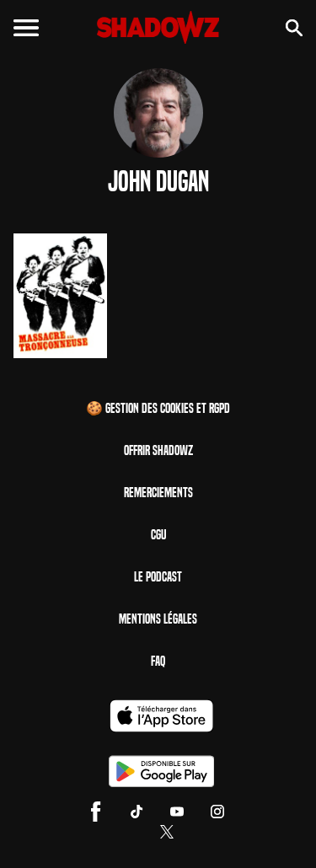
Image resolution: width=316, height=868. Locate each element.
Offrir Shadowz (158, 450)
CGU (158, 535)
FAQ (158, 661)
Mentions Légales (158, 619)
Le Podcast (158, 577)
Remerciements (158, 493)
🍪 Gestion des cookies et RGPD (158, 408)
